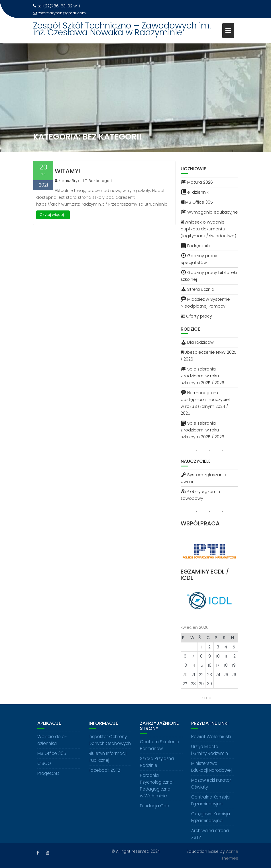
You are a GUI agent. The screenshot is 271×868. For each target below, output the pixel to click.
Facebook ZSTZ (105, 776)
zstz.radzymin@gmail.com (59, 13)
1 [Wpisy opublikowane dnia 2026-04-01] (201, 647)
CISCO (44, 769)
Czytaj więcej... (53, 215)
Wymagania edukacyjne (209, 212)
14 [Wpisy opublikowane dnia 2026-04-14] (193, 665)
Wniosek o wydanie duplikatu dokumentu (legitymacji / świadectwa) (208, 229)
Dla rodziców (197, 342)
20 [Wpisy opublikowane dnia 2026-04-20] (185, 674)
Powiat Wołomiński (211, 743)
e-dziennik (195, 192)
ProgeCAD (48, 779)
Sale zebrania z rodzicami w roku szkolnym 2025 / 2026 (202, 376)
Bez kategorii (101, 181)
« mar (207, 698)
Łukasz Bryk (67, 181)
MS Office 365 (197, 202)
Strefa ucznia (197, 289)
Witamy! (67, 171)
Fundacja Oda (155, 812)
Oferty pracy (196, 316)
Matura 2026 (197, 182)
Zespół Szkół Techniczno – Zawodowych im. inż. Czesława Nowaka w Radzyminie (122, 29)
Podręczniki (195, 246)
